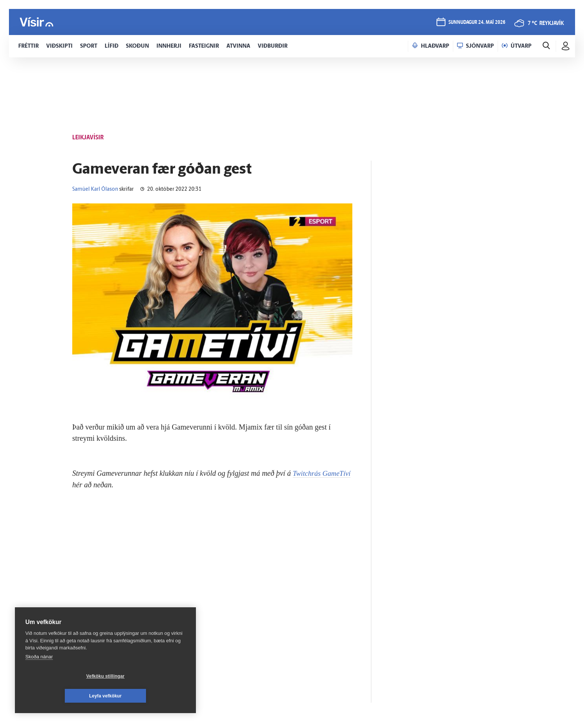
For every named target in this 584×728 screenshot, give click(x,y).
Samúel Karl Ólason (95, 189)
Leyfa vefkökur (150, 696)
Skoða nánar (39, 676)
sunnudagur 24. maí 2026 (477, 23)
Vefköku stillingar (61, 696)
